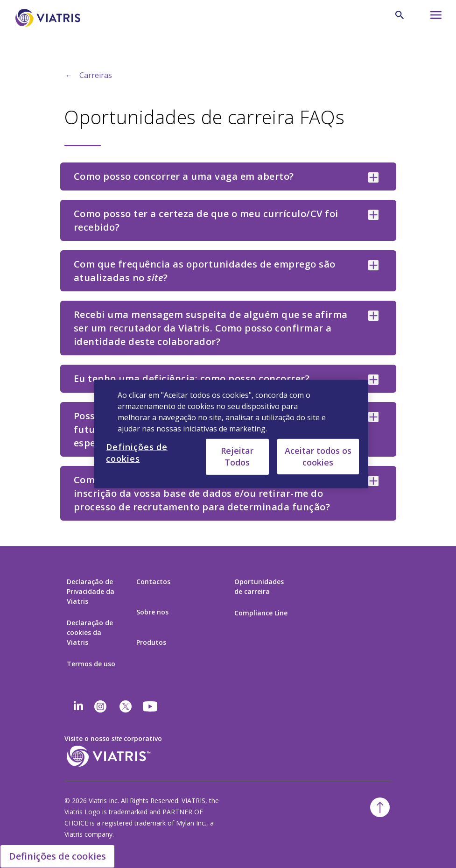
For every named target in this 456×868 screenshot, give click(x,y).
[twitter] (126, 706)
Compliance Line (261, 613)
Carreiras (96, 75)
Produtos (151, 642)
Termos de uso (91, 664)
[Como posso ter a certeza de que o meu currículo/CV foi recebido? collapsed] (373, 215)
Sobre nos (152, 612)
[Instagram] (100, 706)
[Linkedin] (78, 706)
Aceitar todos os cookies (318, 456)
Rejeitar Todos (237, 456)
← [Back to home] (69, 75)
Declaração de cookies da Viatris (90, 632)
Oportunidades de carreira (259, 586)
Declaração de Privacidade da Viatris (91, 591)
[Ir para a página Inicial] (49, 18)
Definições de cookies (57, 856)
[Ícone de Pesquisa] (400, 15)
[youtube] (151, 706)
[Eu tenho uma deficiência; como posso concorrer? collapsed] (373, 380)
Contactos (153, 582)
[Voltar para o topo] (380, 807)
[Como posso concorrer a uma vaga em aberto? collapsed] (373, 177)
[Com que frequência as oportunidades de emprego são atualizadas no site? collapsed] (373, 265)
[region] (231, 434)
